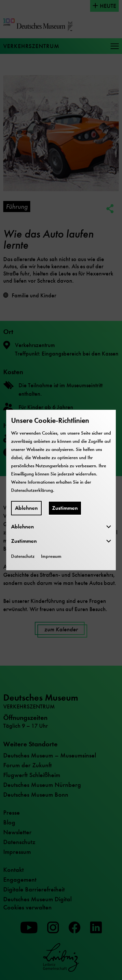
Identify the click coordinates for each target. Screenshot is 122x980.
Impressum (51, 556)
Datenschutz (23, 556)
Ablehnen (26, 508)
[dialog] (61, 490)
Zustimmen (65, 508)
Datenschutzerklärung (32, 490)
